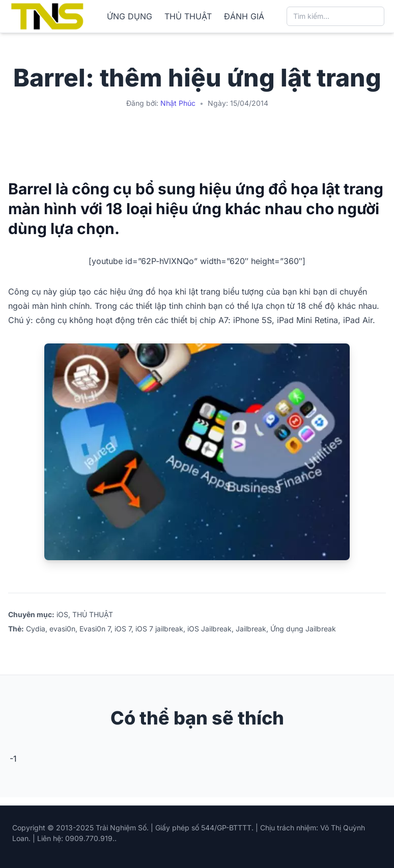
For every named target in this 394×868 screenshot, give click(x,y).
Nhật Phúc (178, 103)
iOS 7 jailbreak (159, 629)
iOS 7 (123, 629)
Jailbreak (251, 629)
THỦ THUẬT (188, 16)
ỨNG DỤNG (130, 16)
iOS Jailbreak (209, 629)
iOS (62, 614)
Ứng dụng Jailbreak (303, 629)
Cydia (36, 629)
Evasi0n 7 (95, 629)
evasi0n (62, 629)
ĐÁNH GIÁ (244, 16)
